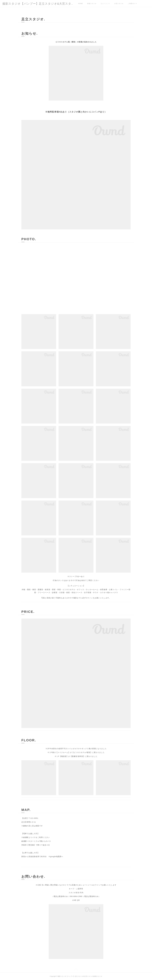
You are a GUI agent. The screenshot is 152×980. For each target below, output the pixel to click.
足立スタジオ (105, 4)
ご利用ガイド (132, 4)
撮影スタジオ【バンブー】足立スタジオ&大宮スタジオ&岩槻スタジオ (50, 4)
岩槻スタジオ (92, 4)
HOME (81, 4)
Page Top (76, 970)
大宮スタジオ (119, 4)
